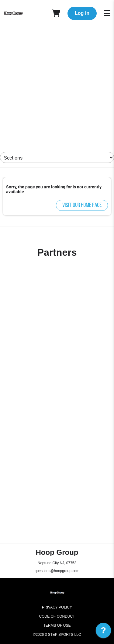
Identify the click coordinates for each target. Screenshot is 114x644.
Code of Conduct (57, 616)
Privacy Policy (57, 607)
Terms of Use (57, 625)
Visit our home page (82, 205)
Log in (82, 13)
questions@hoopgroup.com (57, 571)
